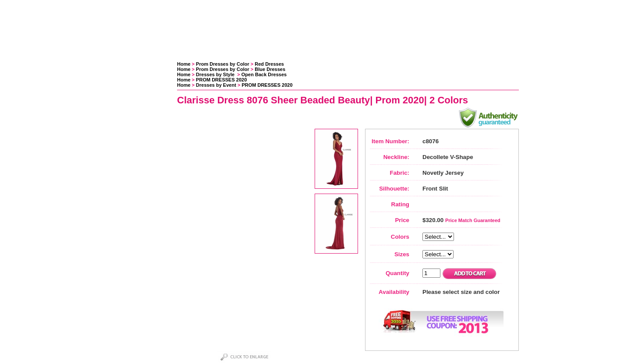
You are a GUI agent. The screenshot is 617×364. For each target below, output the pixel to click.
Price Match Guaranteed (473, 220)
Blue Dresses (270, 69)
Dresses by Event (216, 85)
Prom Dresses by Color (223, 64)
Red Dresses (269, 64)
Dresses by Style (216, 74)
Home (184, 64)
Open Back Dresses (264, 74)
